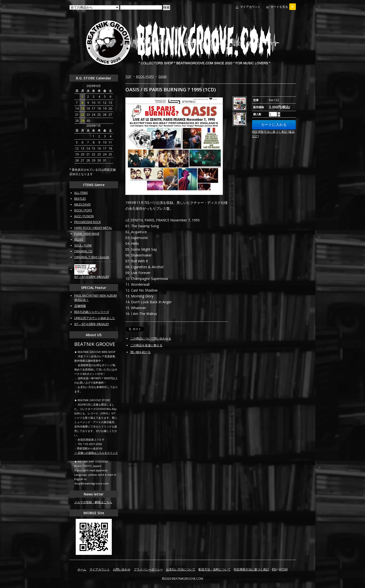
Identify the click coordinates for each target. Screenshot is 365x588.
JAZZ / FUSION (84, 216)
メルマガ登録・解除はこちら (93, 502)
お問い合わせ (122, 569)
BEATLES (80, 199)
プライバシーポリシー (148, 569)
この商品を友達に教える (146, 345)
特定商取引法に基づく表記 (251, 569)
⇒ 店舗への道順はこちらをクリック (96, 453)
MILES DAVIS (82, 204)
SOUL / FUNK (83, 245)
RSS (274, 569)
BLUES (79, 240)
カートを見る (283, 7)
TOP (128, 77)
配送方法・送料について (215, 569)
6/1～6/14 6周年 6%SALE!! (92, 277)
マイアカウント (250, 7)
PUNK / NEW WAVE (87, 234)
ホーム (82, 569)
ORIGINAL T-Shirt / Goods (92, 257)
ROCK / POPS (145, 77)
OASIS (163, 77)
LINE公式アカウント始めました (95, 318)
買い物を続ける (140, 352)
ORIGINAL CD (83, 251)
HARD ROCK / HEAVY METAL (93, 228)
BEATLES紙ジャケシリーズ (92, 312)
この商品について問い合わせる (151, 338)
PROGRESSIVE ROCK (88, 222)
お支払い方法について (181, 569)
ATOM (283, 569)
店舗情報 (80, 306)
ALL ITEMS (81, 193)
